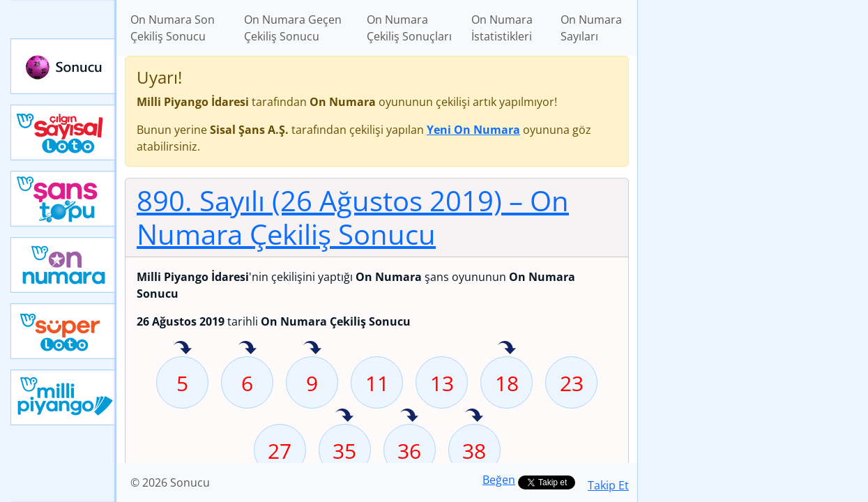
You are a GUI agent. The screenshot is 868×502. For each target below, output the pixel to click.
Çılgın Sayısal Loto (63, 132)
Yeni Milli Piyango (63, 397)
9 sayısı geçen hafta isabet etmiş (312, 349)
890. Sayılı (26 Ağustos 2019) (353, 217)
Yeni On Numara (63, 265)
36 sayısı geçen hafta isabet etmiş (409, 416)
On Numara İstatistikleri (502, 28)
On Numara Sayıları (591, 28)
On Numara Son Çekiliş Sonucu (173, 28)
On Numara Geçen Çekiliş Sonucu (293, 28)
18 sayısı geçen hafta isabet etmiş (507, 349)
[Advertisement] (753, 220)
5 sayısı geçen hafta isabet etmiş (183, 349)
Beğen (499, 480)
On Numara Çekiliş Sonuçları (409, 28)
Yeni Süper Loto (63, 331)
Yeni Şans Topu (63, 199)
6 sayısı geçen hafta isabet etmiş (248, 349)
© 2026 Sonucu (170, 482)
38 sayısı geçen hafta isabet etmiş (474, 416)
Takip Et (608, 485)
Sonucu (63, 66)
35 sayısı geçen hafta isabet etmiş (344, 416)
